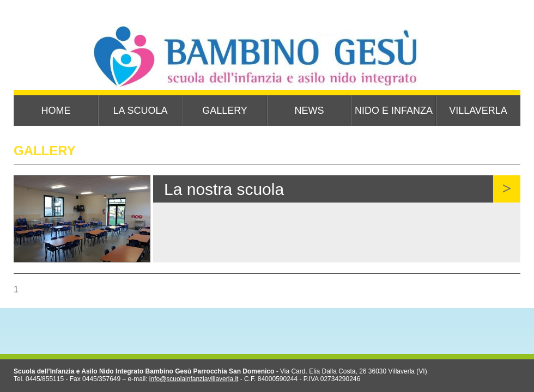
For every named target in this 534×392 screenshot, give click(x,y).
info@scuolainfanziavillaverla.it (194, 379)
